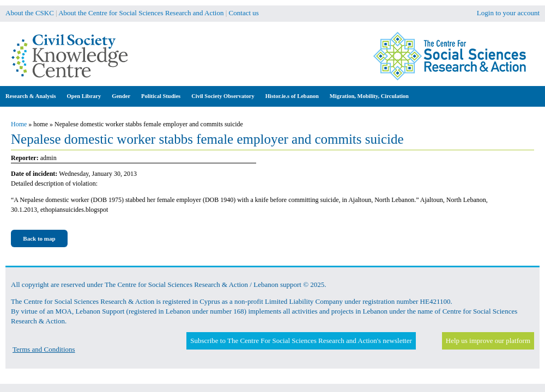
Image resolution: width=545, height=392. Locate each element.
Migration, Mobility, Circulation (369, 96)
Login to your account (508, 13)
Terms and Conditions (44, 349)
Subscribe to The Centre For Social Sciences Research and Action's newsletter (301, 341)
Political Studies (161, 96)
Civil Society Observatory (223, 96)
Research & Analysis (31, 96)
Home (19, 124)
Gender (121, 96)
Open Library (84, 96)
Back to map (39, 238)
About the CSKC (30, 13)
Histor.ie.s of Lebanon (292, 96)
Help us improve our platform (488, 341)
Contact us (244, 13)
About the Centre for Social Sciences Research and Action (141, 13)
